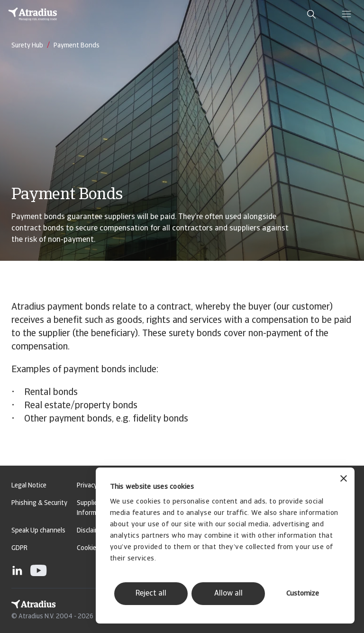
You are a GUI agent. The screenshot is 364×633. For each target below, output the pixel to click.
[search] (311, 14)
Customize (303, 594)
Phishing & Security (39, 503)
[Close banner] (344, 480)
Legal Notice (29, 486)
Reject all (151, 594)
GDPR (19, 548)
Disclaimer (91, 531)
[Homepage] (33, 14)
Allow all (228, 594)
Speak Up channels (38, 531)
